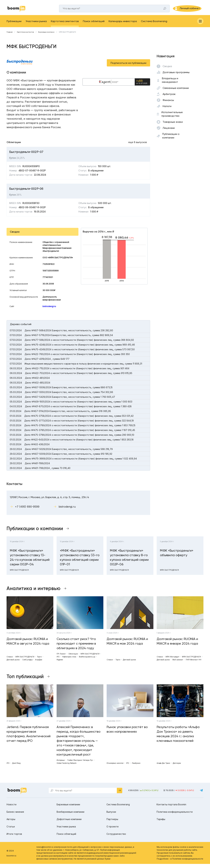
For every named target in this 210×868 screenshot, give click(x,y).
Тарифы (161, 823)
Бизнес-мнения (15, 816)
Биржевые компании (46, 36)
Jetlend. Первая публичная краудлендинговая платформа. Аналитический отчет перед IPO (29, 738)
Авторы (11, 823)
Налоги (167, 110)
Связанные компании (176, 92)
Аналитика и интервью (33, 593)
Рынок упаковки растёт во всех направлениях (127, 733)
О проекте (113, 831)
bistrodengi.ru (49, 310)
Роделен (60, 664)
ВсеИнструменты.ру (87, 661)
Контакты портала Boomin (171, 809)
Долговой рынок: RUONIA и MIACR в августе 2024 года (28, 645)
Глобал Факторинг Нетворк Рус (80, 764)
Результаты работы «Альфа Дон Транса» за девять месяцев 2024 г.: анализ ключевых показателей (178, 738)
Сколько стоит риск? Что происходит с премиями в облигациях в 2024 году (76, 648)
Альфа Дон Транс (163, 767)
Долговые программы (176, 76)
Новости (11, 809)
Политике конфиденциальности (188, 863)
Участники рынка (36, 25)
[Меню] (200, 25)
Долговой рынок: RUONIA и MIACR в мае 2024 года (127, 645)
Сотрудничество (116, 838)
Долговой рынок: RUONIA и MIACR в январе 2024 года (177, 645)
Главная (10, 36)
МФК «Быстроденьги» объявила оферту (177, 557)
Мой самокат (178, 664)
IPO (58, 661)
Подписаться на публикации (128, 67)
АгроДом (39, 664)
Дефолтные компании (69, 823)
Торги (39, 661)
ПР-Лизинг (61, 658)
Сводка (167, 70)
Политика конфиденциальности (175, 816)
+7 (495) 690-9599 (27, 511)
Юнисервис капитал (115, 767)
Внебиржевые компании (70, 816)
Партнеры (112, 823)
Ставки (10, 661)
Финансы (168, 104)
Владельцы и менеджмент (170, 84)
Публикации (14, 25)
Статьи (11, 831)
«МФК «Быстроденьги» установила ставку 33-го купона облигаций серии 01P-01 (80, 561)
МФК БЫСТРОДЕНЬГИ (67, 36)
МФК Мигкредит (172, 661)
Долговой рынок (13, 664)
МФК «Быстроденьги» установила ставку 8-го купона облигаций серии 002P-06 (129, 561)
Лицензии (169, 132)
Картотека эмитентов (65, 25)
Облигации (73, 658)
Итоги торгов (14, 838)
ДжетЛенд (16, 767)
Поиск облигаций (94, 25)
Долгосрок (177, 767)
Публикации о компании (171, 140)
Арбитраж (169, 98)
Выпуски (111, 816)
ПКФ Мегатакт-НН (194, 664)
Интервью (61, 764)
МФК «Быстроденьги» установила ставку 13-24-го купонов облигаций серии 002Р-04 (30, 561)
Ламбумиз (136, 767)
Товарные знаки (173, 126)
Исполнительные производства (172, 118)
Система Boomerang (154, 25)
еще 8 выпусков (138, 146)
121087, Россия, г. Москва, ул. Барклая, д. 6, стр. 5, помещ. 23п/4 (49, 501)
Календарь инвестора (123, 25)
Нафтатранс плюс (69, 661)
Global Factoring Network (67, 767)
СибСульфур (27, 664)
